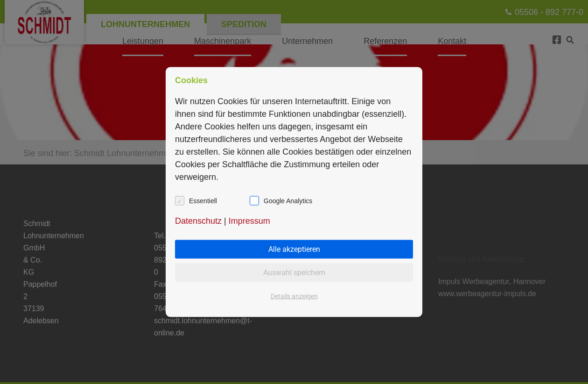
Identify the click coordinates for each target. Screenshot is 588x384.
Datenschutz (198, 221)
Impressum (249, 221)
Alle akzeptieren (294, 249)
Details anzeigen (294, 296)
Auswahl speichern (294, 273)
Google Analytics (288, 201)
